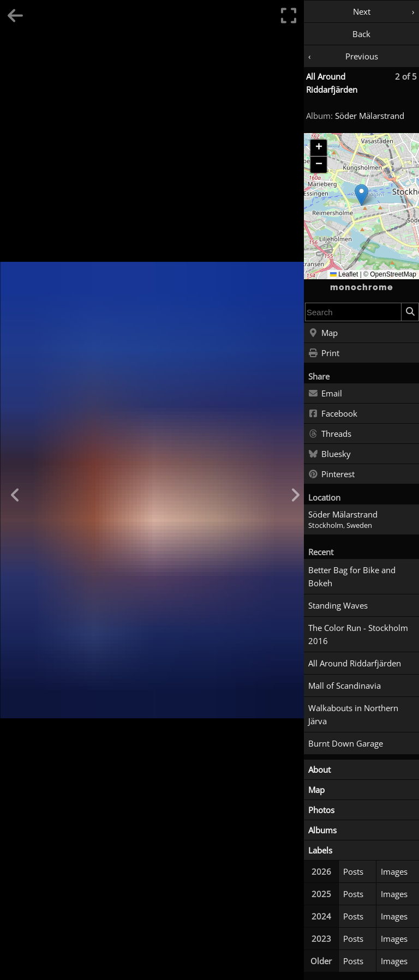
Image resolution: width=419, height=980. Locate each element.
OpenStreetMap (393, 274)
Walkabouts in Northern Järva (353, 714)
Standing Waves (338, 605)
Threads (330, 434)
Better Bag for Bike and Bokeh (352, 576)
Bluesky (330, 454)
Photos (321, 810)
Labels (320, 850)
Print (324, 353)
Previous (362, 56)
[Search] (410, 312)
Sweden (359, 525)
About (319, 769)
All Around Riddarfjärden (355, 663)
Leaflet (344, 274)
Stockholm (326, 525)
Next (362, 11)
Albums (322, 830)
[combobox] (353, 312)
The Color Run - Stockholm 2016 (358, 634)
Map (323, 333)
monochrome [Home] (362, 287)
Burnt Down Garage (346, 743)
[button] (361, 195)
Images (394, 871)
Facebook (333, 414)
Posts (353, 871)
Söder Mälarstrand (370, 116)
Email (325, 394)
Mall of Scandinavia (345, 686)
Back (361, 34)
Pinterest (331, 474)
